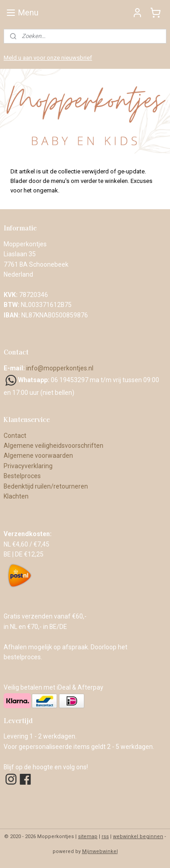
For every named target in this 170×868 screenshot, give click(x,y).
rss (105, 837)
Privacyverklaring (28, 466)
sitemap (88, 837)
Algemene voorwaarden (39, 456)
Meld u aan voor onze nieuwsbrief (48, 58)
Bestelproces (22, 476)
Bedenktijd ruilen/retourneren (46, 486)
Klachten (16, 496)
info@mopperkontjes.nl (60, 368)
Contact (15, 436)
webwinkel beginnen (138, 837)
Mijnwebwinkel (100, 851)
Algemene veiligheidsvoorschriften (53, 446)
